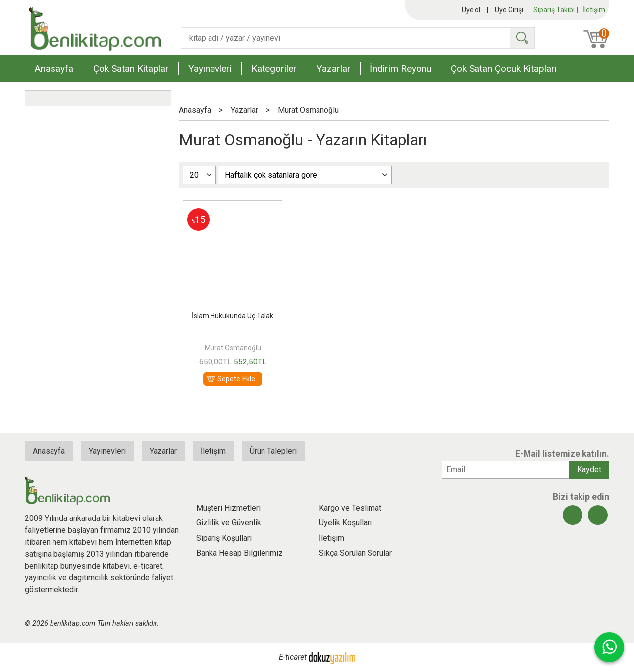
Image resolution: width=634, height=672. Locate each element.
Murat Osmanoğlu (233, 348)
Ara (522, 38)
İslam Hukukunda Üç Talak (233, 316)
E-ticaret (293, 657)
